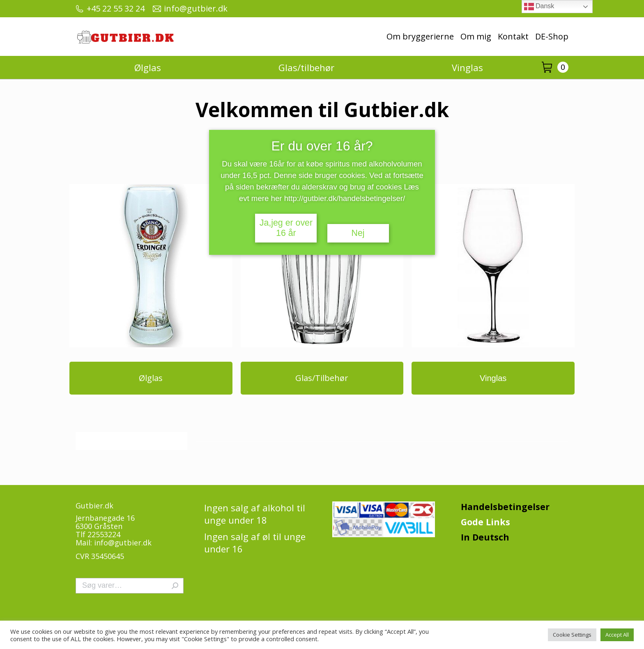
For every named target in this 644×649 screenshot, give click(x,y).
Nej (358, 233)
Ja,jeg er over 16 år (286, 228)
